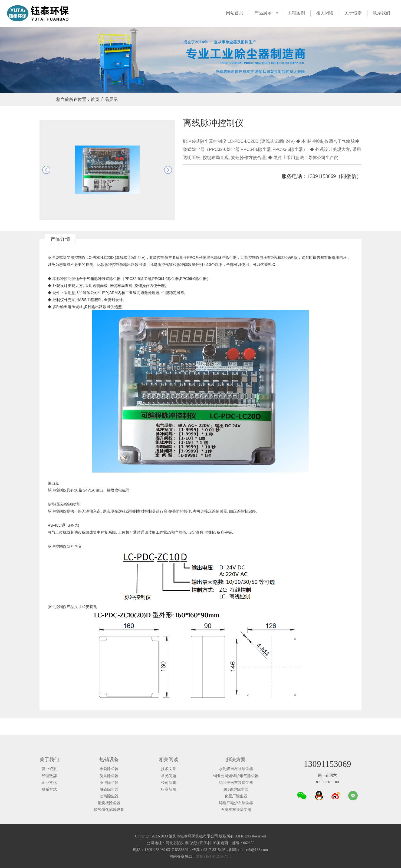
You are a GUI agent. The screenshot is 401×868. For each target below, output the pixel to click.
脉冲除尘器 (109, 783)
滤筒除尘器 (109, 796)
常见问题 (169, 776)
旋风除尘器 (109, 776)
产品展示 (263, 13)
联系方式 (49, 789)
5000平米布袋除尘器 (236, 783)
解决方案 (236, 760)
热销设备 (109, 760)
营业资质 (49, 769)
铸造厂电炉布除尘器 (236, 803)
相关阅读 (325, 13)
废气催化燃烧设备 (109, 810)
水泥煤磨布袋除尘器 (236, 769)
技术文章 (169, 769)
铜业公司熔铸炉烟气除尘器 (236, 776)
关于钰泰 (353, 13)
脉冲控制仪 (66, 279)
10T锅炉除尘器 (236, 789)
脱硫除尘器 (109, 789)
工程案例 (296, 13)
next (168, 170)
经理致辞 (49, 776)
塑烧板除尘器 (109, 803)
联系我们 (382, 13)
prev (46, 170)
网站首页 (235, 13)
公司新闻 (169, 783)
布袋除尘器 (109, 769)
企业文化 (49, 783)
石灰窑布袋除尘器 (236, 810)
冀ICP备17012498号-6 (214, 857)
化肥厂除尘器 (236, 796)
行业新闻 (169, 789)
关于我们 (49, 760)
